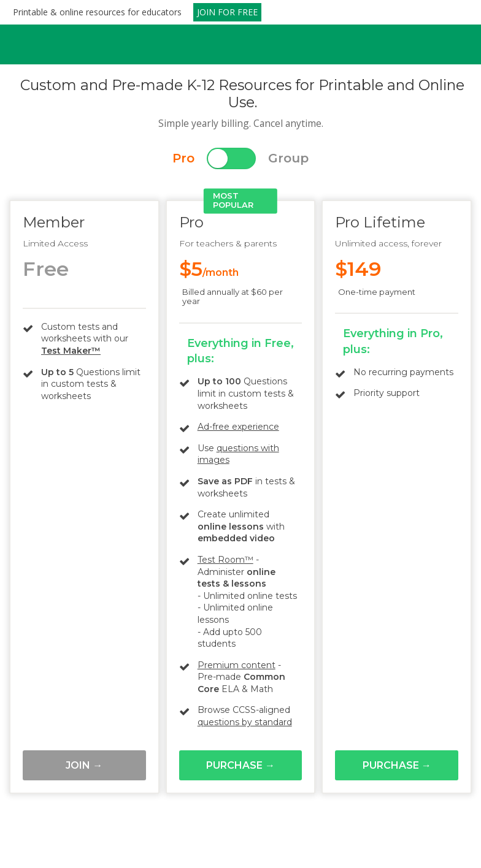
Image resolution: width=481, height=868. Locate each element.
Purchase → (240, 765)
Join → (84, 765)
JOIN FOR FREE (227, 12)
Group (288, 158)
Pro (183, 158)
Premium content (237, 665)
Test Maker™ (71, 351)
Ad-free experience (238, 427)
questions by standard (245, 722)
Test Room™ (225, 560)
